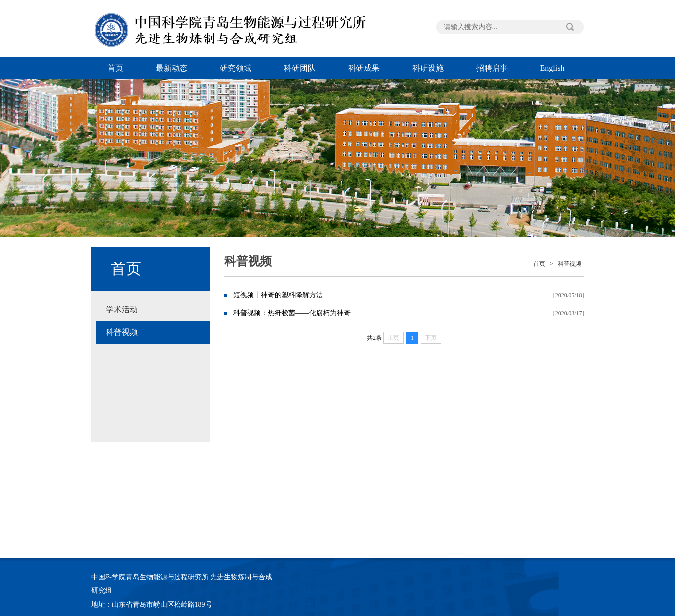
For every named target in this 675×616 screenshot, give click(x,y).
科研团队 (300, 68)
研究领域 (236, 68)
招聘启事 (492, 68)
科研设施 (428, 68)
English (552, 68)
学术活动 (122, 309)
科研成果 (364, 68)
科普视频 (122, 332)
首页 (115, 68)
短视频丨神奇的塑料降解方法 (278, 295)
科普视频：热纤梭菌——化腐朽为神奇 (292, 313)
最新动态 (172, 68)
